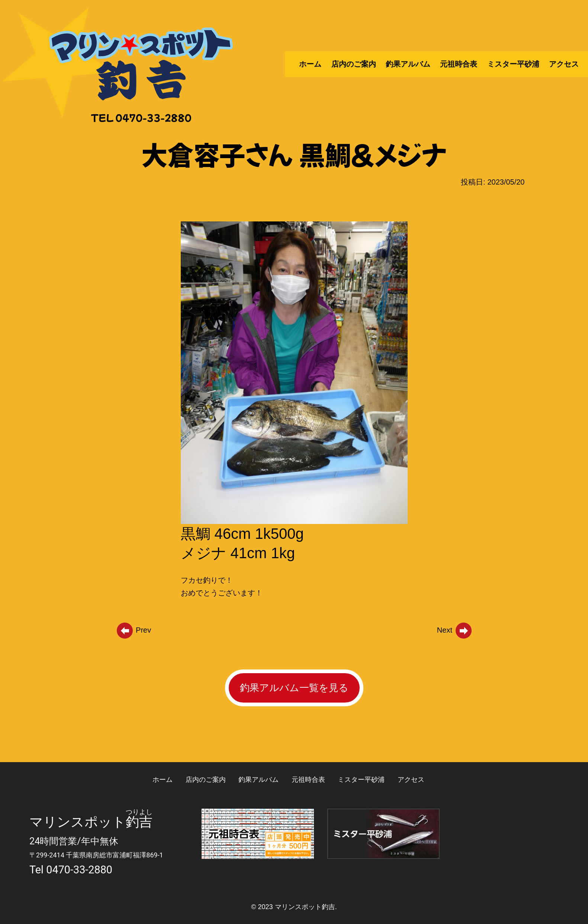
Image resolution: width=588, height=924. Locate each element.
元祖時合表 (459, 64)
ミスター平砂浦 (513, 64)
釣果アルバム (408, 64)
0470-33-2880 (79, 870)
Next (455, 630)
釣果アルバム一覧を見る (294, 688)
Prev (134, 630)
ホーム (310, 64)
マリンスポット (78, 822)
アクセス (564, 64)
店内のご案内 (354, 64)
